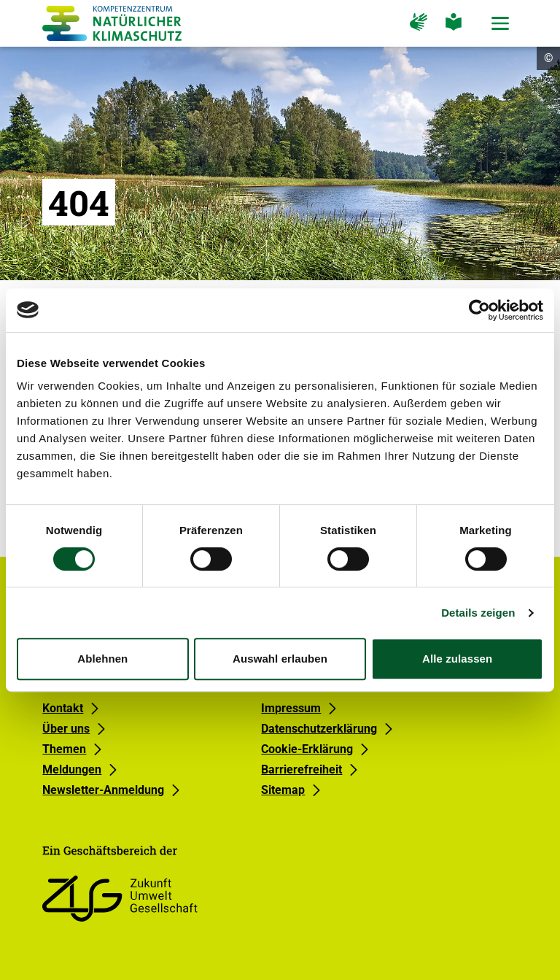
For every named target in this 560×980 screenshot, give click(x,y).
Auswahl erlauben (280, 659)
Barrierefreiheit (302, 769)
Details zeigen (478, 613)
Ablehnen (102, 659)
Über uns (66, 729)
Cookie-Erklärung (307, 749)
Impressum (291, 708)
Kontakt (63, 708)
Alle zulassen (457, 659)
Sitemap (283, 790)
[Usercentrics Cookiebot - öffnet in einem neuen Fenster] (479, 310)
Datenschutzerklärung (319, 729)
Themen (64, 749)
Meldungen (72, 769)
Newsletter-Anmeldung (103, 790)
